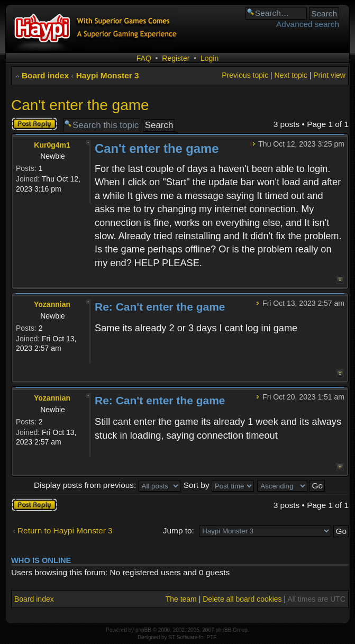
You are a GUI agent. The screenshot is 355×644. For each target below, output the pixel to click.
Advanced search (308, 24)
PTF (211, 637)
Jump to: (179, 530)
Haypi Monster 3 (108, 75)
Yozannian (52, 304)
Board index (45, 75)
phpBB (143, 630)
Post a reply (34, 124)
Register (176, 58)
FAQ (144, 58)
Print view (329, 75)
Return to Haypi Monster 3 (65, 530)
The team (181, 599)
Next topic (291, 75)
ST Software (183, 637)
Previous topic (245, 75)
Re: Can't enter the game (160, 307)
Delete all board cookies (242, 599)
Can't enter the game (80, 105)
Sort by (219, 485)
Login (210, 58)
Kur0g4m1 (52, 145)
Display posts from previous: (107, 485)
